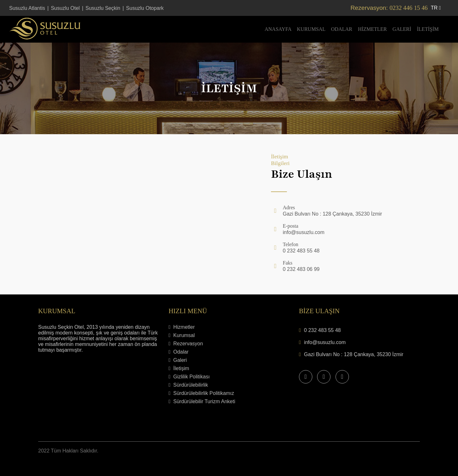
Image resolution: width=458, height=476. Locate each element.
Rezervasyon (186, 344)
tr (436, 8)
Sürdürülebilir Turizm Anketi (202, 401)
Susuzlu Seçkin (103, 8)
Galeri (402, 29)
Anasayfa (278, 29)
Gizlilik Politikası (189, 377)
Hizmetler (372, 29)
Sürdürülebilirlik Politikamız (201, 393)
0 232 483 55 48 (323, 330)
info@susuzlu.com (325, 342)
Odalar (342, 29)
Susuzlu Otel (65, 8)
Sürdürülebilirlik (188, 385)
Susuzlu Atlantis (27, 8)
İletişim (428, 29)
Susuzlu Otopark (145, 8)
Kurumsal (311, 29)
